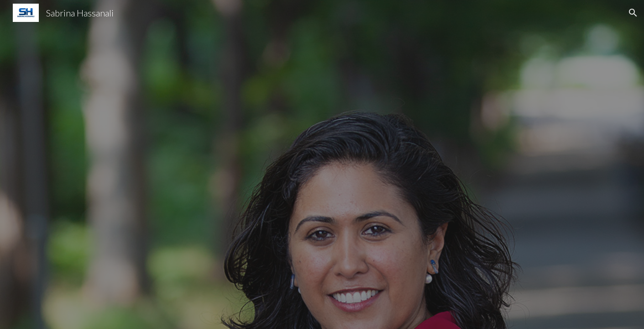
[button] (633, 13)
